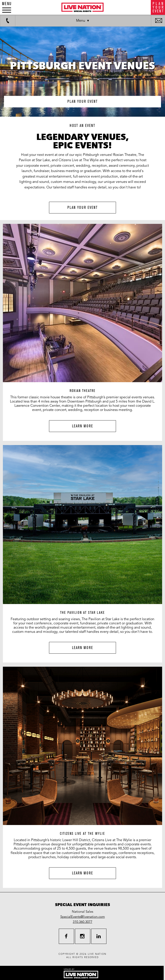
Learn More (83, 426)
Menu (81, 21)
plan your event (83, 102)
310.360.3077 (82, 922)
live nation (97, 954)
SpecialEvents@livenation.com (83, 917)
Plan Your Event (83, 208)
